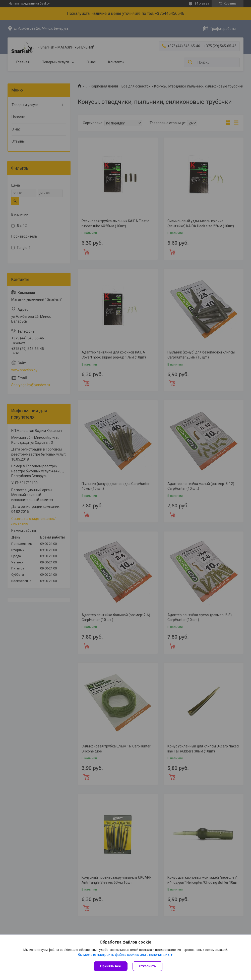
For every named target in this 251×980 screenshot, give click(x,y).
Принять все (111, 966)
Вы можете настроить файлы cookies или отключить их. (124, 955)
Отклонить (147, 966)
